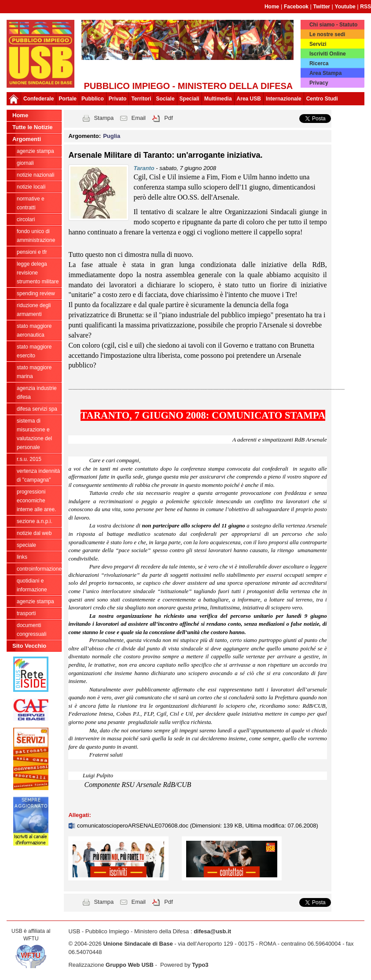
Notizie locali (31, 187)
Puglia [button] (112, 136)
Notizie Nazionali (35, 175)
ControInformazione (39, 569)
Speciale (26, 545)
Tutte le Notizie (32, 127)
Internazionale (284, 99)
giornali (25, 163)
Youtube (345, 7)
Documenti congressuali (31, 630)
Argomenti (27, 139)
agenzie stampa (35, 151)
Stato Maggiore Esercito (34, 351)
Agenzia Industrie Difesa (37, 393)
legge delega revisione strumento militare (38, 273)
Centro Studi (322, 99)
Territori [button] (141, 99)
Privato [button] (118, 99)
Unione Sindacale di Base (138, 944)
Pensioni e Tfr (32, 252)
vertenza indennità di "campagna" (38, 475)
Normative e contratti (31, 203)
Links (22, 557)
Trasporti (26, 613)
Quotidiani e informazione (32, 585)
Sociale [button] (165, 99)
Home (272, 7)
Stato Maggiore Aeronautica (34, 330)
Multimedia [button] (218, 99)
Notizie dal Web (34, 533)
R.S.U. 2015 (29, 459)
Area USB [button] (249, 99)
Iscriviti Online (328, 54)
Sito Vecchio (29, 646)
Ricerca (319, 63)
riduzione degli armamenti (34, 310)
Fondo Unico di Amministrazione (36, 236)
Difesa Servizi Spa (37, 409)
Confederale (39, 99)
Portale (68, 99)
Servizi (318, 44)
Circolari (26, 219)
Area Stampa (325, 73)
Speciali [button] (189, 99)
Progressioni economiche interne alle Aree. (36, 501)
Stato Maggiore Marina (34, 372)
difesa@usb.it (212, 931)
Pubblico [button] (93, 99)
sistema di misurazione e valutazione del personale (34, 434)
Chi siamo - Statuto (333, 25)
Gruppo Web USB (130, 965)
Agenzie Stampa (35, 601)
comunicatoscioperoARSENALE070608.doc (134, 826)
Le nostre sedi (327, 34)
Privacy (319, 83)
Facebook (296, 7)
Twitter (322, 7)
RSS (365, 7)
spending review (36, 293)
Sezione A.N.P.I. (35, 521)
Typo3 (200, 965)
